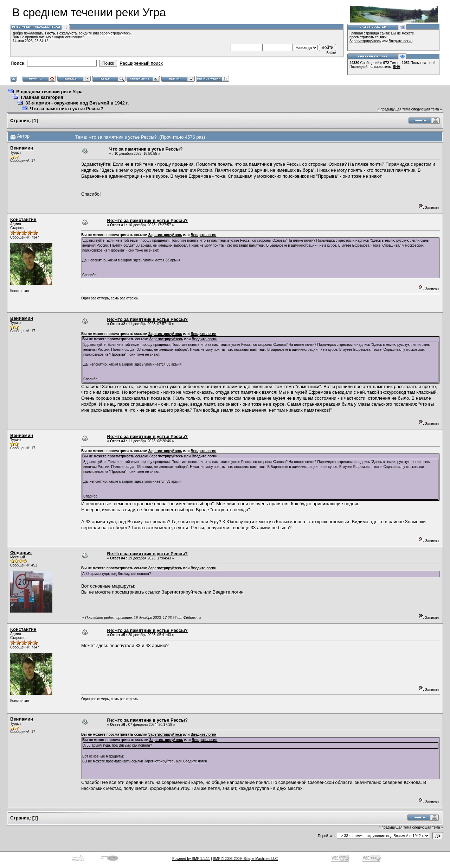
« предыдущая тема (394, 109)
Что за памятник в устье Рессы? (66, 109)
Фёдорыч (21, 553)
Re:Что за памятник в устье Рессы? (147, 220)
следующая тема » (427, 109)
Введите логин (401, 41)
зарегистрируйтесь (115, 33)
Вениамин (22, 148)
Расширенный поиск (141, 63)
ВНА (397, 67)
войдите (85, 33)
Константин (23, 219)
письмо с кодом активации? (62, 37)
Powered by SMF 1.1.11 (191, 859)
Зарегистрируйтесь (365, 41)
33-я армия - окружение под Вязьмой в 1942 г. (77, 103)
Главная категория (42, 97)
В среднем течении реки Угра (49, 92)
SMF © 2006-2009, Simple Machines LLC (245, 859)
